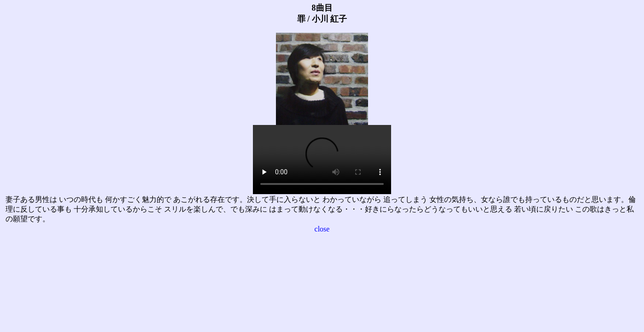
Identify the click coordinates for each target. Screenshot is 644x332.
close (322, 229)
